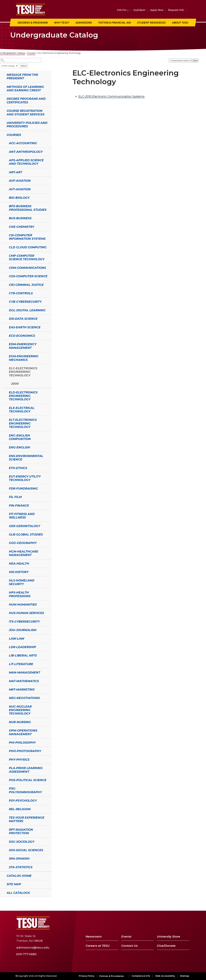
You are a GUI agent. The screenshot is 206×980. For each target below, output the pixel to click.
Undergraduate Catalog (12, 53)
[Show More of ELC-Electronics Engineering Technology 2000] (4, 368)
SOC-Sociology (22, 842)
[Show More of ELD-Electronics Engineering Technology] (4, 392)
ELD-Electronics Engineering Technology (23, 396)
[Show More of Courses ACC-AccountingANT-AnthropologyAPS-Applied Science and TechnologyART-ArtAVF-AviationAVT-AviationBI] (2, 135)
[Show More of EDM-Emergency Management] (4, 344)
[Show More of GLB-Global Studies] (4, 534)
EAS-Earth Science (25, 327)
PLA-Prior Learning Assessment (26, 770)
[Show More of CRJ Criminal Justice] (4, 284)
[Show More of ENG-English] (4, 447)
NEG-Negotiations (24, 698)
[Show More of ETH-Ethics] (4, 468)
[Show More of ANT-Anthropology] (4, 151)
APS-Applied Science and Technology (26, 162)
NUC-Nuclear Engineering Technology (20, 710)
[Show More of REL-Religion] (4, 809)
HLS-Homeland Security (22, 582)
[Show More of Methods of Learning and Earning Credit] (2, 86)
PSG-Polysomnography (25, 790)
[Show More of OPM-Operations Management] (4, 730)
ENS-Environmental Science (26, 458)
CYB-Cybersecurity (25, 302)
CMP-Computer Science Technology (27, 257)
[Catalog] (180, 61)
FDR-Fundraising (23, 488)
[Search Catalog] (21, 60)
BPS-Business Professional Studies (28, 208)
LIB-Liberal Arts (23, 655)
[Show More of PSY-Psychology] (4, 800)
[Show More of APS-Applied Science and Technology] (4, 160)
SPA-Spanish (19, 859)
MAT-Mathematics (24, 681)
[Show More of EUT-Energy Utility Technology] (4, 476)
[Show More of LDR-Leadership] (4, 647)
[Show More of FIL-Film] (4, 497)
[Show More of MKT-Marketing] (4, 689)
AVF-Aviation (20, 181)
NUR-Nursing (20, 722)
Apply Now (157, 10)
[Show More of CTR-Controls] (4, 293)
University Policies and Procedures (27, 125)
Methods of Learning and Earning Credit (25, 89)
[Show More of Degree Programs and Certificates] (2, 98)
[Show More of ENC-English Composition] (4, 435)
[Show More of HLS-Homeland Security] (4, 580)
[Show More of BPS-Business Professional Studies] (4, 206)
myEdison (139, 10)
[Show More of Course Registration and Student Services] (2, 110)
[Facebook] (156, 923)
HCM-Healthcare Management (24, 553)
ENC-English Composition (20, 437)
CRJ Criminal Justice (26, 285)
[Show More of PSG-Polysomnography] (4, 788)
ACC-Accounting (23, 143)
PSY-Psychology (23, 801)
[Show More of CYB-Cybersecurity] (4, 301)
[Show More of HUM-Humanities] (4, 604)
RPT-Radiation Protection (21, 831)
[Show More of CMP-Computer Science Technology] (4, 255)
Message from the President (22, 76)
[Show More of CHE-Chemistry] (4, 226)
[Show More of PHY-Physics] (4, 759)
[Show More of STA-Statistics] (4, 867)
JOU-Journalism (23, 630)
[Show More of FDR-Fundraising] (4, 488)
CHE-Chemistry (22, 227)
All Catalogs (18, 893)
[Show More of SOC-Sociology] (4, 841)
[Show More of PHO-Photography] (4, 751)
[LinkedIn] (179, 923)
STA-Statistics (21, 867)
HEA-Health (19, 564)
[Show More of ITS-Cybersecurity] (4, 621)
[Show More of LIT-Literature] (4, 664)
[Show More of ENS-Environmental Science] (4, 456)
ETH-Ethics (18, 468)
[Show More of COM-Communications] (4, 267)
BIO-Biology (19, 198)
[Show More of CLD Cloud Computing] (4, 247)
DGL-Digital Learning (27, 310)
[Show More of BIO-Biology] (4, 197)
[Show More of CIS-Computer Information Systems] (4, 235)
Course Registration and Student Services (26, 112)
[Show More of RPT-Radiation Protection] (4, 829)
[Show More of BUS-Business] (4, 218)
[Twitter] (163, 923)
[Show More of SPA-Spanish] (4, 858)
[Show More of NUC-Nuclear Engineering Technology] (4, 706)
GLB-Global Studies (26, 534)
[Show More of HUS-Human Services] (4, 613)
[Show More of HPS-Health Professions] (4, 592)
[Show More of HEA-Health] (4, 563)
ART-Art (16, 172)
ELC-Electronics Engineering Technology (23, 372)
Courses (31, 53)
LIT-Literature (21, 664)
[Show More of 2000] (6, 383)
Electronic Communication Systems (112, 96)
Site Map (14, 884)
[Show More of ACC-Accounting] (4, 143)
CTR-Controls (21, 293)
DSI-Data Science (23, 319)
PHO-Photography (25, 751)
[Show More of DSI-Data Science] (4, 318)
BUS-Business (20, 218)
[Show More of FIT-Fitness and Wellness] (4, 514)
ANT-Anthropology (26, 152)
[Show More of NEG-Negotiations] (4, 698)
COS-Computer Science (28, 276)
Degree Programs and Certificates (26, 100)
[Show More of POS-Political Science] (4, 780)
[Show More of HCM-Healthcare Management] (4, 551)
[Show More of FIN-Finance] (4, 505)
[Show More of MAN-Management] (4, 672)
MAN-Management (24, 672)
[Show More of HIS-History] (4, 572)
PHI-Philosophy (22, 743)
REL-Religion (20, 809)
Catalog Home (19, 876)
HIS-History (19, 572)
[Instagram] (186, 923)
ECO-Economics (22, 336)
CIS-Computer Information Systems (27, 237)
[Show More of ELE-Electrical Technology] (4, 408)
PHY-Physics (19, 760)
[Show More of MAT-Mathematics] (4, 681)
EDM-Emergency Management (23, 346)
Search (24, 66)
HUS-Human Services (26, 613)
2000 (15, 384)
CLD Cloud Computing (28, 247)
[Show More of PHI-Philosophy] (4, 742)
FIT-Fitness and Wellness (22, 516)
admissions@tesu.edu (33, 947)
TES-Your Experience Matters (27, 819)
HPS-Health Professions (20, 594)
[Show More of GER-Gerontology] (4, 526)
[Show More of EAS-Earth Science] (4, 327)
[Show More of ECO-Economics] (4, 335)
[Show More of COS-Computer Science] (4, 276)
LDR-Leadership (22, 647)
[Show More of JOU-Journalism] (4, 630)
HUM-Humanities (23, 605)
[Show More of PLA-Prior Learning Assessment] (4, 768)
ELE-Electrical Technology (22, 410)
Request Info (176, 10)
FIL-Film (15, 497)
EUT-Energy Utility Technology (25, 478)
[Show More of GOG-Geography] (4, 543)
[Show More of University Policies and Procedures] (2, 123)
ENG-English (20, 447)
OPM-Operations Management (23, 732)
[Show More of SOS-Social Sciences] (4, 850)
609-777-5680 (26, 954)
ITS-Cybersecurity (24, 622)
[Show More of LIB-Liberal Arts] (4, 655)
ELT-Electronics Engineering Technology (23, 423)
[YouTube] (171, 923)
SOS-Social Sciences (26, 850)
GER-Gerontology (24, 526)
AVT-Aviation (20, 189)
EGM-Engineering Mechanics (24, 358)
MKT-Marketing (22, 689)
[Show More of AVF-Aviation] (4, 180)
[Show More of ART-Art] (4, 172)
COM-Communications (27, 268)
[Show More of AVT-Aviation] (4, 189)
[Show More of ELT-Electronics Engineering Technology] (4, 419)
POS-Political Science (28, 780)
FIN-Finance (19, 506)
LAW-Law (17, 639)
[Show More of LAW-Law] (4, 638)
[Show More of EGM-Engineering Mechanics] (4, 356)
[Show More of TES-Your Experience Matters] (4, 817)
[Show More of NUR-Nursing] (4, 722)
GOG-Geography (23, 543)
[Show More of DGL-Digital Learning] (4, 310)
